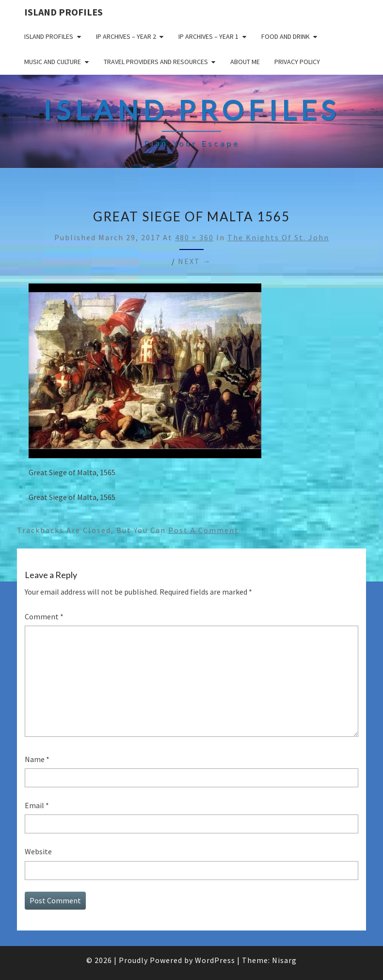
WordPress (215, 960)
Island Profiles (64, 12)
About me (245, 62)
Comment (44, 616)
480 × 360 (194, 237)
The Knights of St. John (278, 237)
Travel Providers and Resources (156, 62)
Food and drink (286, 36)
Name (37, 759)
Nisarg (284, 960)
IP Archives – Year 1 (208, 36)
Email (37, 805)
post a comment (204, 530)
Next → (195, 261)
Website (38, 851)
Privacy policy (297, 62)
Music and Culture (53, 62)
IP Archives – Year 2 (126, 36)
